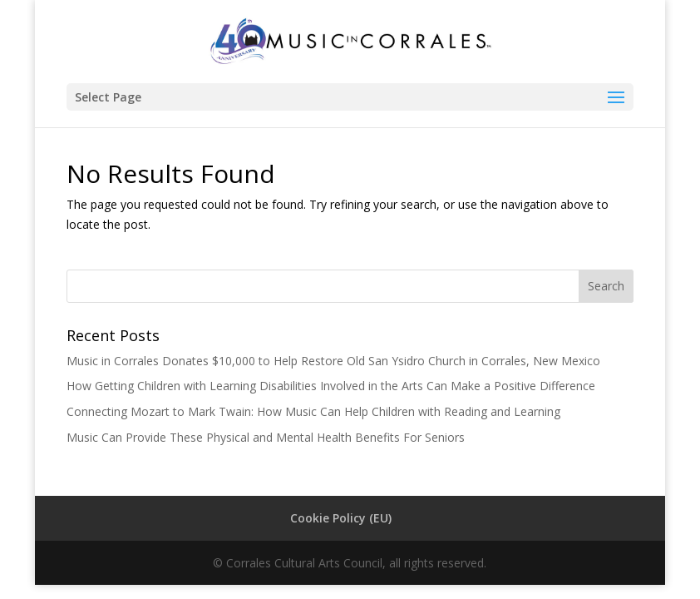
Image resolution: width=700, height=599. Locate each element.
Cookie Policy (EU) (341, 518)
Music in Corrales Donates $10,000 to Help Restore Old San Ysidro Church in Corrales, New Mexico (333, 361)
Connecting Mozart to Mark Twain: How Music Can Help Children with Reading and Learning (313, 411)
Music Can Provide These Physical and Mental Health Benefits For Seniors (266, 437)
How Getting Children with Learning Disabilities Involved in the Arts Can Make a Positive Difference (331, 386)
